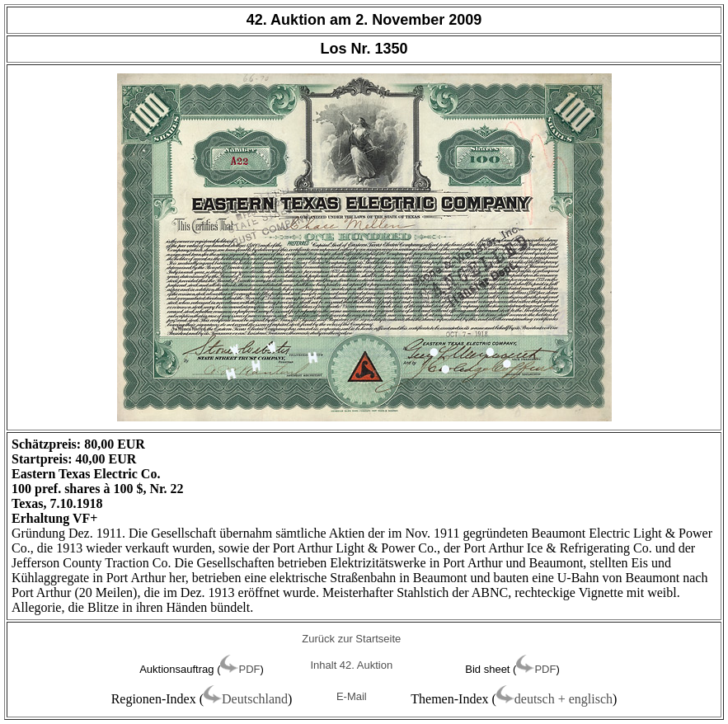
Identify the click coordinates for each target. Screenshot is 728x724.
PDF (249, 669)
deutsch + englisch (564, 699)
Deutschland (255, 699)
